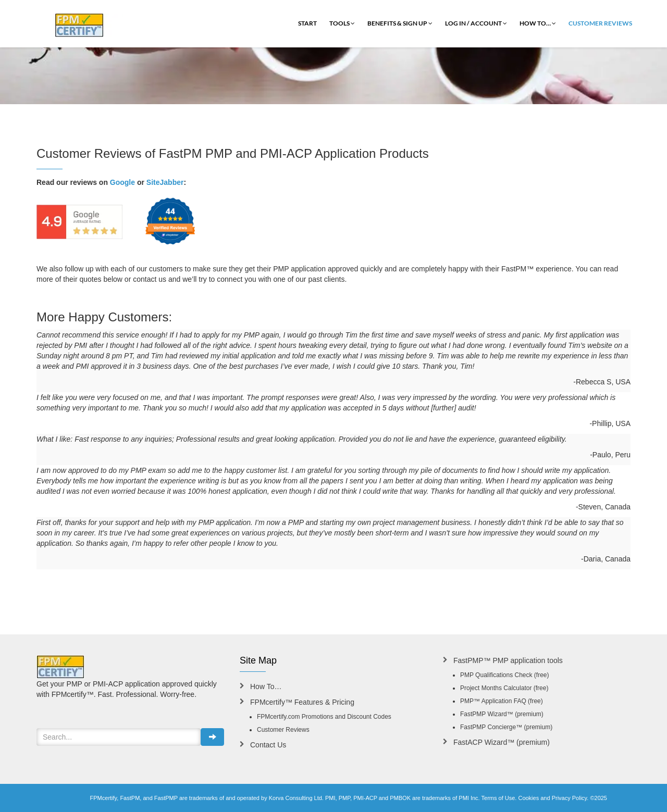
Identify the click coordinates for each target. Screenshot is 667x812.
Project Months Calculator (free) (504, 688)
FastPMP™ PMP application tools (508, 660)
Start (307, 23)
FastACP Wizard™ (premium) (502, 742)
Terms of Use (498, 798)
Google (122, 182)
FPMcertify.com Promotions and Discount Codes (324, 717)
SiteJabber (165, 182)
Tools (342, 23)
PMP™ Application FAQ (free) (502, 701)
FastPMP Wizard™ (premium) (502, 714)
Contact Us (268, 745)
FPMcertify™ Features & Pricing (302, 702)
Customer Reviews (600, 23)
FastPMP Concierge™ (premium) (506, 727)
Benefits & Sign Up (400, 23)
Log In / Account (476, 23)
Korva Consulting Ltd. (296, 798)
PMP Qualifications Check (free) (505, 675)
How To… (538, 23)
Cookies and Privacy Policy (552, 798)
